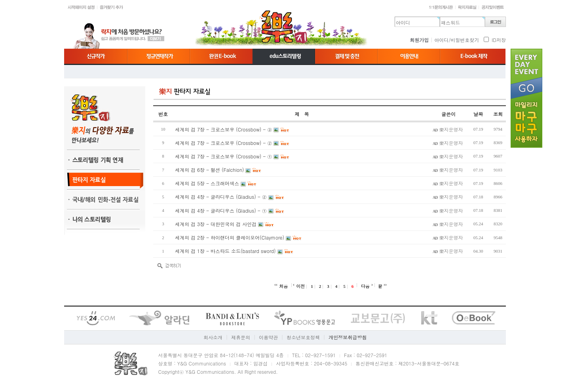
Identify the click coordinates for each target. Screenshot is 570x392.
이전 (300, 286)
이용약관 (268, 337)
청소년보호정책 (303, 337)
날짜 (478, 114)
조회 (498, 114)
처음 (283, 286)
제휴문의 (241, 337)
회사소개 (213, 337)
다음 (365, 286)
